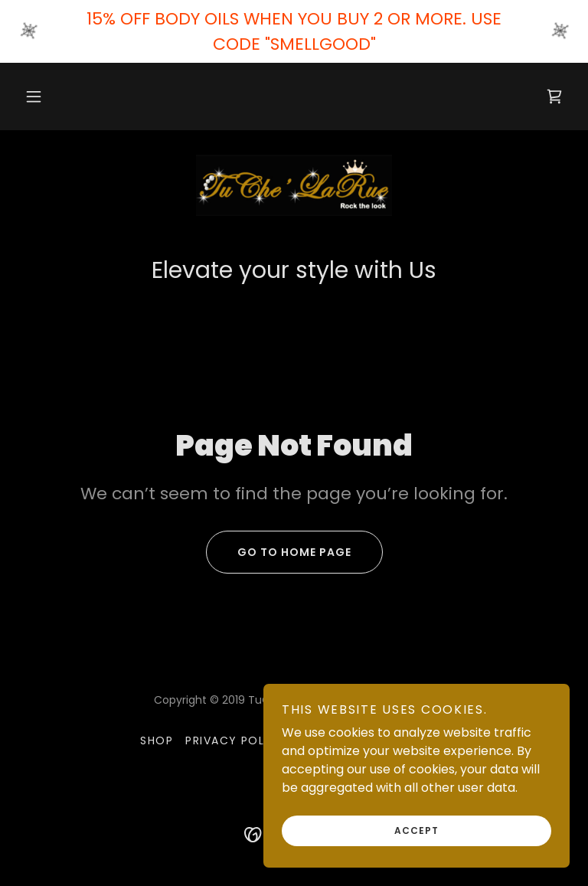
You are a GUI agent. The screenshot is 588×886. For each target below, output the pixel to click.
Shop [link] (157, 741)
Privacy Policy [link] (235, 741)
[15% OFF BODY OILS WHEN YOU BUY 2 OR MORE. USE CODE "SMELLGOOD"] (294, 31)
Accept (416, 830)
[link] (554, 96)
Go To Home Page (279, 552)
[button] (34, 96)
